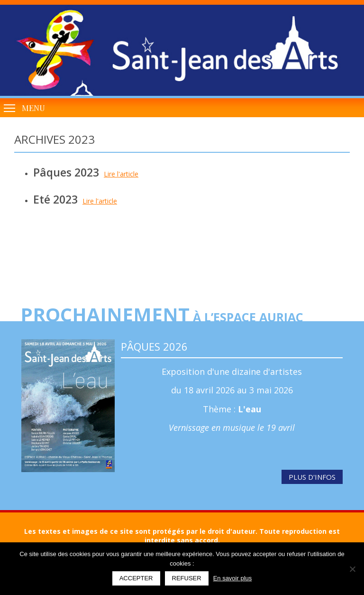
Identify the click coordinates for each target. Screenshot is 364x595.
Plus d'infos (312, 477)
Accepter (136, 578)
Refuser (187, 578)
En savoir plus (233, 578)
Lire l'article (121, 174)
